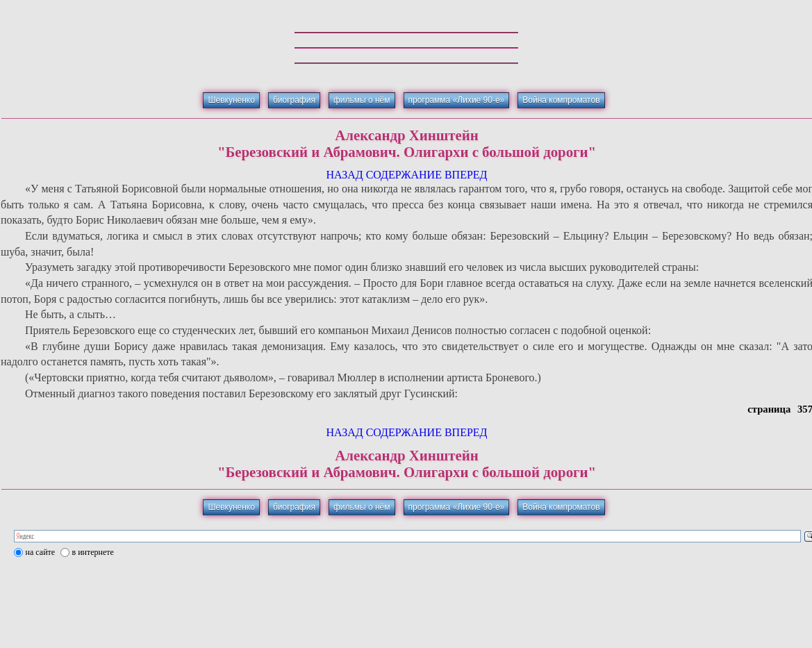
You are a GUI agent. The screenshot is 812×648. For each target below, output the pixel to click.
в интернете (93, 552)
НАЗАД (344, 175)
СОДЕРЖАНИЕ (404, 175)
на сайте (41, 552)
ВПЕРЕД (466, 175)
